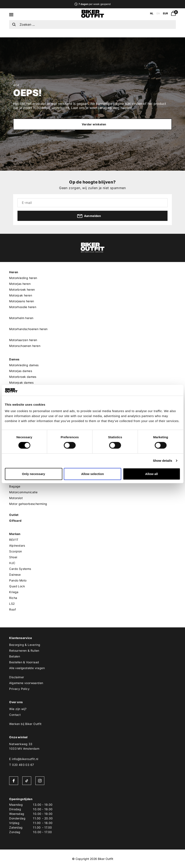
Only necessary (34, 474)
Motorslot (16, 498)
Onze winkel (18, 737)
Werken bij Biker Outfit (25, 724)
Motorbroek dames (23, 377)
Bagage (15, 486)
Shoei (13, 557)
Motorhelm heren (21, 318)
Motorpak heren (21, 295)
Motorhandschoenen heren (28, 329)
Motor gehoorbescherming (28, 504)
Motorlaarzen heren (23, 340)
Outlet (14, 515)
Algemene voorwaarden (26, 683)
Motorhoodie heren (23, 307)
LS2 (12, 604)
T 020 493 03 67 (22, 765)
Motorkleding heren (23, 278)
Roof (12, 609)
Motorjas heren (20, 284)
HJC (12, 563)
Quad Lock (17, 586)
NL (152, 13)
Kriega (14, 592)
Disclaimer (17, 677)
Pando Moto (18, 580)
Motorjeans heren (22, 301)
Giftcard (15, 521)
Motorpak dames (21, 383)
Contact (15, 715)
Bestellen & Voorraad (24, 662)
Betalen (15, 656)
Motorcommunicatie (23, 492)
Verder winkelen (94, 124)
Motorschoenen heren (25, 346)
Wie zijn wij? (18, 709)
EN (158, 13)
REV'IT (14, 540)
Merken (15, 534)
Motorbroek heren (22, 290)
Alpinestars (17, 545)
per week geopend (92, 4)
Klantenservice (20, 638)
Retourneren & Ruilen (24, 651)
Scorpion (16, 551)
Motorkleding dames (24, 365)
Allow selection (92, 474)
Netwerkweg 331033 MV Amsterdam (24, 746)
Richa (13, 598)
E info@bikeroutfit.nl (24, 759)
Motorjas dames (21, 371)
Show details (163, 461)
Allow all (152, 474)
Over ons (16, 702)
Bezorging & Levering (25, 645)
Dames (14, 359)
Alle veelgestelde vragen (27, 668)
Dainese (15, 575)
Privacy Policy (19, 689)
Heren (14, 272)
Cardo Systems (20, 569)
